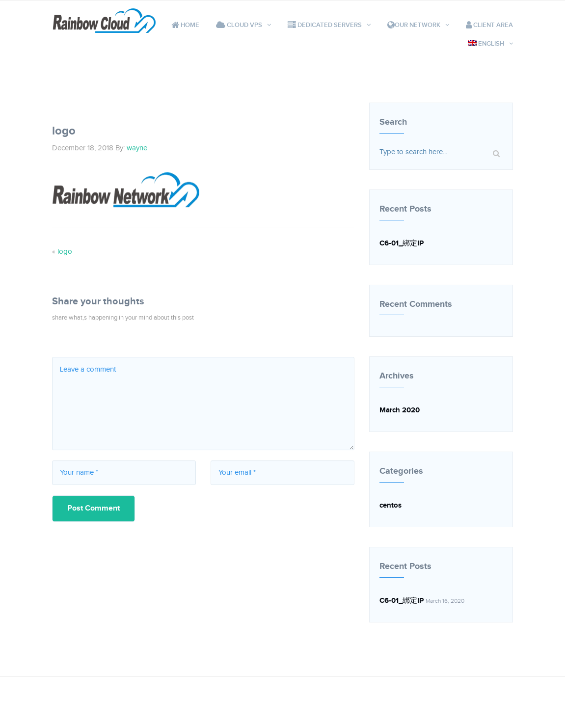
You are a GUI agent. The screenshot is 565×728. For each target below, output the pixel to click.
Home (185, 25)
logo (65, 252)
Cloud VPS (239, 25)
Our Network (414, 25)
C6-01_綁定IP (402, 243)
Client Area (489, 25)
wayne (137, 148)
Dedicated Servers (325, 25)
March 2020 (400, 410)
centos (390, 505)
